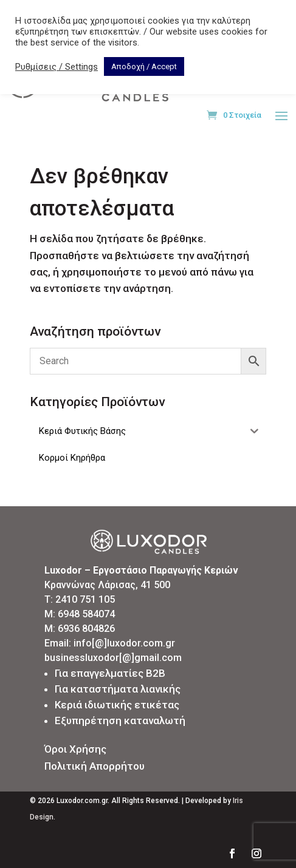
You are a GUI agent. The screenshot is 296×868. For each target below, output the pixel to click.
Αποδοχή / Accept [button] (144, 66)
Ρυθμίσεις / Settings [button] (57, 67)
